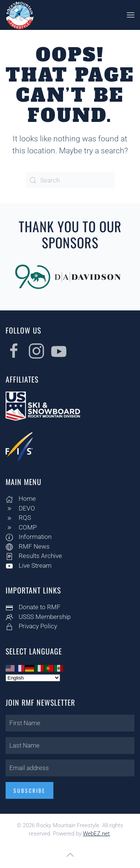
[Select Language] (32, 678)
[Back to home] (20, 15)
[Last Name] (69, 746)
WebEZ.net (96, 834)
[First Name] (69, 723)
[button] (131, 15)
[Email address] (69, 768)
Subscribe (29, 790)
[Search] (70, 180)
